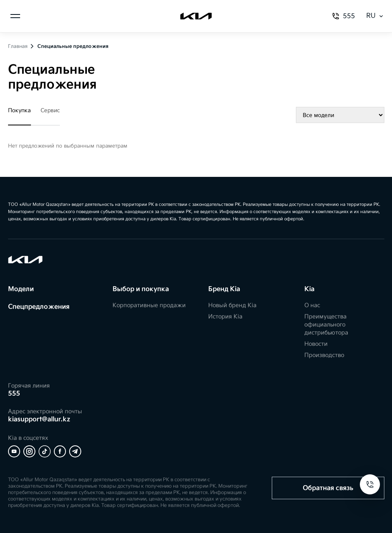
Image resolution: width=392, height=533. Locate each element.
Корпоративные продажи (149, 305)
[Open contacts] (370, 484)
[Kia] (196, 16)
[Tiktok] (45, 451)
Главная (18, 46)
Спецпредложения (39, 307)
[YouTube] (14, 451)
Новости (316, 344)
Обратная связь (328, 488)
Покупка (19, 111)
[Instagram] (29, 451)
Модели (21, 289)
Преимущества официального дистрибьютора (326, 325)
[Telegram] (75, 451)
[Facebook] (60, 451)
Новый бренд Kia (232, 305)
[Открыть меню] (15, 16)
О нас (312, 305)
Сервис (50, 111)
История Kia (225, 317)
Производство (324, 355)
